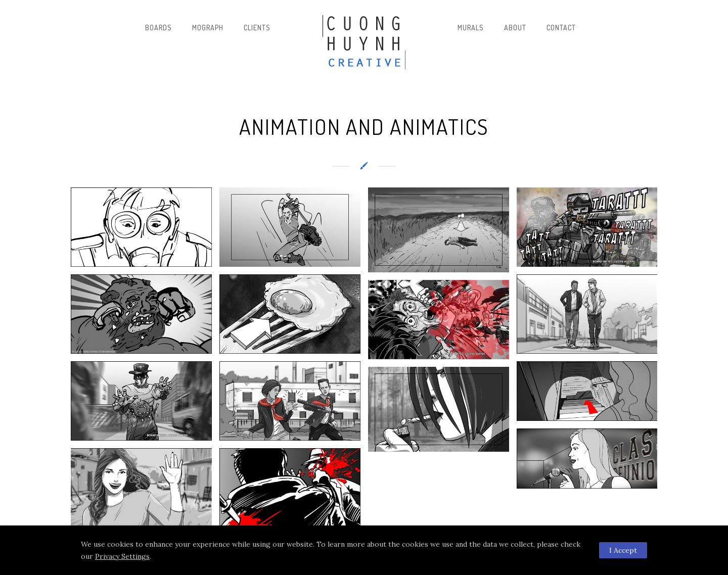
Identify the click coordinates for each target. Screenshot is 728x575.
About (515, 28)
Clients (257, 28)
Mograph (208, 28)
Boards (158, 28)
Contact (561, 28)
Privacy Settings (122, 556)
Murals (471, 28)
